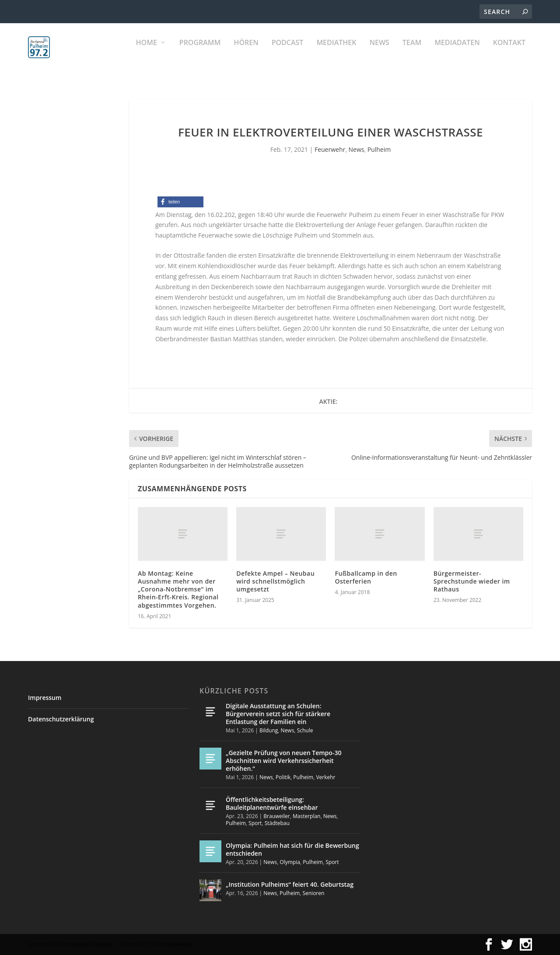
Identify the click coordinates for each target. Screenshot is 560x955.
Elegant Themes (92, 944)
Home (147, 53)
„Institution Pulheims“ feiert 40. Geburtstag (290, 884)
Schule (305, 730)
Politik (283, 777)
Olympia (290, 862)
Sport (255, 823)
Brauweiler (276, 816)
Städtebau (277, 823)
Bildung (269, 730)
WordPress (179, 944)
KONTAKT (509, 53)
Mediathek (336, 53)
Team (412, 53)
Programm (200, 53)
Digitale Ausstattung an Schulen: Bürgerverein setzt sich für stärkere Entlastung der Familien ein (278, 714)
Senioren (313, 893)
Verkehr (325, 777)
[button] (180, 202)
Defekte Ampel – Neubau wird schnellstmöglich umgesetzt (275, 581)
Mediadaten (457, 53)
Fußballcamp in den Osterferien (366, 577)
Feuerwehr (330, 149)
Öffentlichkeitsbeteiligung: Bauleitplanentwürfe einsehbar (272, 803)
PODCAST (288, 53)
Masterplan (307, 816)
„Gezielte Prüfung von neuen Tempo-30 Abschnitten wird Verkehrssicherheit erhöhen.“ (283, 761)
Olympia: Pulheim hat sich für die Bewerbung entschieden (292, 849)
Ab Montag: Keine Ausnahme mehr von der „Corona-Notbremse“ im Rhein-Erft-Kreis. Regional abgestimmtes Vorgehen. (178, 589)
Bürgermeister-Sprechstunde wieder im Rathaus (472, 581)
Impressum (45, 698)
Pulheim (379, 149)
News (379, 53)
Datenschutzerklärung (61, 719)
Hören (246, 53)
